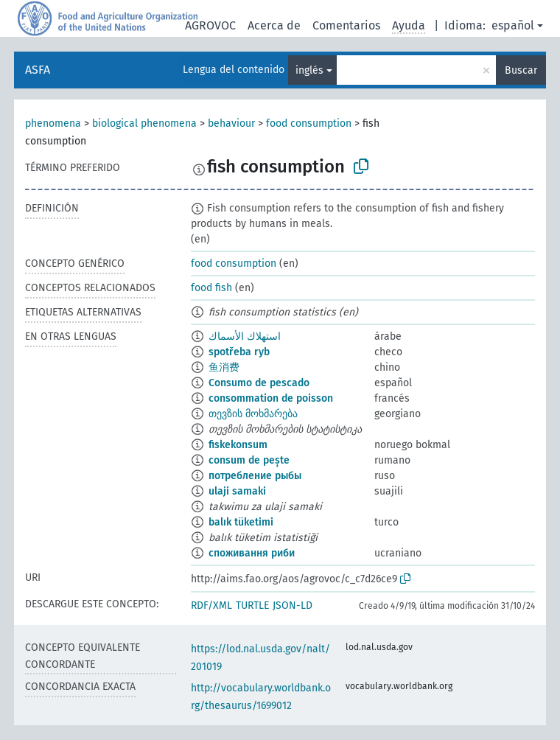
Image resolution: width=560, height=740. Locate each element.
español (513, 25)
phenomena (53, 123)
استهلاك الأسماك (245, 336)
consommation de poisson (271, 398)
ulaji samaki (237, 491)
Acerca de (274, 25)
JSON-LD (293, 605)
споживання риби (252, 553)
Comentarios (346, 25)
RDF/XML (211, 605)
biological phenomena (144, 123)
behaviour (231, 123)
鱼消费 (224, 367)
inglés (309, 70)
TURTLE (252, 605)
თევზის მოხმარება (253, 414)
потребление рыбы (255, 476)
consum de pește (249, 460)
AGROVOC (210, 25)
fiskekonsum (238, 445)
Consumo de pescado (259, 383)
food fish (211, 288)
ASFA (38, 70)
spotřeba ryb (239, 352)
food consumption (309, 123)
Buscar (521, 70)
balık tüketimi (241, 522)
